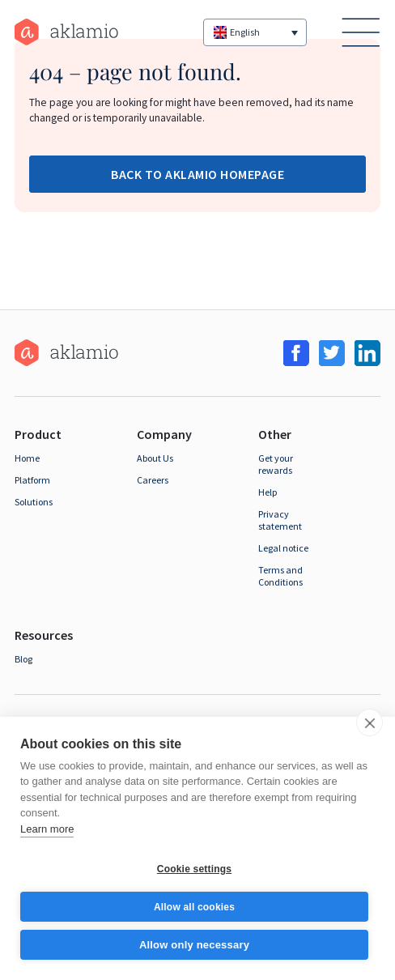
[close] (370, 722)
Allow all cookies (194, 907)
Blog (23, 659)
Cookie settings (194, 869)
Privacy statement (280, 520)
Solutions (34, 502)
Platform (32, 480)
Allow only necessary (194, 945)
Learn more (47, 829)
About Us (155, 458)
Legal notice (283, 548)
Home (27, 458)
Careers (153, 480)
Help (268, 492)
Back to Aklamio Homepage (197, 174)
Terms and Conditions (280, 576)
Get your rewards (276, 464)
